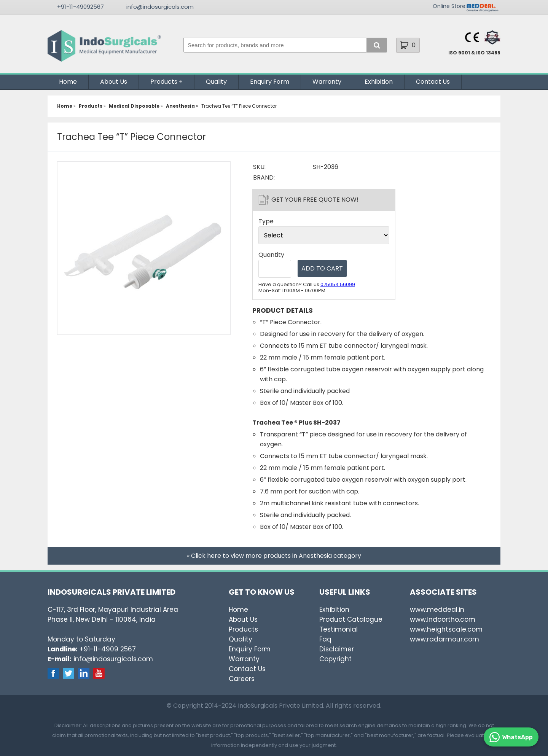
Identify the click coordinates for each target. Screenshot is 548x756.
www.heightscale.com (446, 629)
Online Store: (450, 6)
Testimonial (339, 629)
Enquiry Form (270, 82)
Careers (242, 679)
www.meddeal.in (437, 610)
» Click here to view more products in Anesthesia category (274, 556)
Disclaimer (337, 649)
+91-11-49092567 (80, 7)
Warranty (327, 82)
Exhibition (379, 82)
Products (164, 82)
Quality (216, 82)
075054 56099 (338, 284)
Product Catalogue (351, 619)
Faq (325, 639)
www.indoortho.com (443, 619)
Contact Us (433, 82)
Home (68, 82)
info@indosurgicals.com (160, 7)
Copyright (335, 659)
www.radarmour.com (444, 639)
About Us (114, 82)
